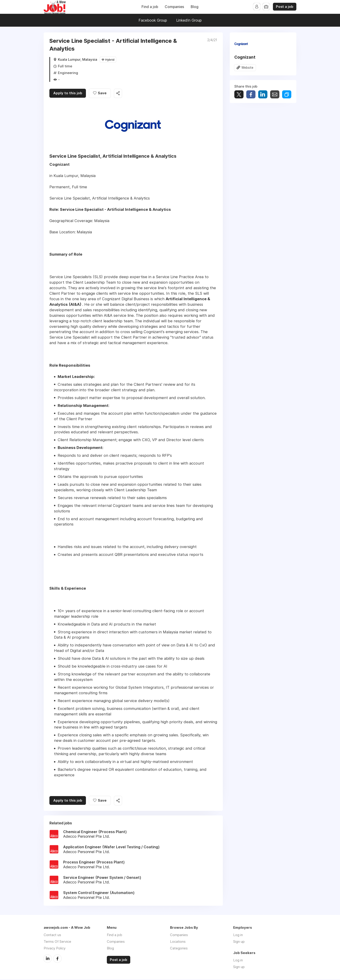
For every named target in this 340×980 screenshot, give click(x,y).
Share (251, 95)
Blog (195, 7)
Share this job (119, 94)
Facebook (57, 959)
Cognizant (245, 57)
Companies (174, 7)
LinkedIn (48, 959)
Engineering (68, 73)
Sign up (239, 942)
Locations (178, 942)
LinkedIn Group (189, 20)
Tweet (239, 95)
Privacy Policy (55, 949)
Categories (179, 949)
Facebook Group (153, 20)
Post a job (285, 7)
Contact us (52, 936)
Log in (238, 936)
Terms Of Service (57, 942)
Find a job (150, 7)
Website (247, 68)
